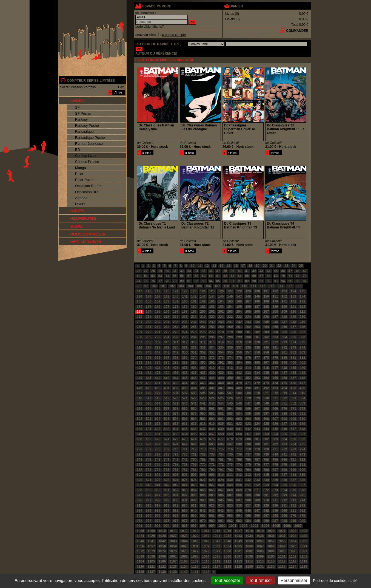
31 (175, 271)
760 (284, 460)
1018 (249, 531)
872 (266, 490)
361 (284, 352)
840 (149, 485)
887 (230, 495)
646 (284, 429)
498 (149, 393)
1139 (173, 572)
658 (221, 434)
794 (248, 470)
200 (203, 312)
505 (212, 393)
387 (176, 363)
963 (230, 516)
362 (293, 352)
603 (239, 419)
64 (240, 276)
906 (230, 500)
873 (275, 490)
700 (257, 444)
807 (194, 475)
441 (149, 378)
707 (149, 449)
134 (293, 291)
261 (239, 327)
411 (221, 368)
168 (257, 301)
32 (182, 271)
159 (176, 301)
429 (212, 373)
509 (248, 393)
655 (194, 434)
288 (139, 337)
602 (230, 419)
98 (139, 286)
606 (266, 419)
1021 (282, 531)
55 (175, 276)
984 (248, 521)
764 (149, 465)
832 (248, 480)
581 (212, 414)
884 (203, 495)
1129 (238, 567)
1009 (151, 531)
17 (243, 266)
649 (139, 434)
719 (257, 449)
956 (167, 516)
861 (167, 490)
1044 (184, 541)
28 (153, 271)
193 (139, 312)
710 (176, 449)
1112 (228, 561)
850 (239, 485)
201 (212, 312)
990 (302, 521)
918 (167, 505)
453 (257, 378)
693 (194, 444)
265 (275, 327)
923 (212, 505)
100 (154, 286)
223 (239, 317)
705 (302, 444)
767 (176, 465)
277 (212, 332)
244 (257, 322)
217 (185, 317)
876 (302, 490)
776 (257, 465)
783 (149, 470)
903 (203, 500)
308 (149, 342)
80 (182, 281)
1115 (260, 561)
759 (275, 460)
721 (275, 449)
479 (149, 388)
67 (261, 276)
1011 (173, 531)
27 (146, 271)
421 (139, 373)
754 (230, 460)
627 (284, 424)
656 (203, 434)
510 (257, 393)
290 (158, 337)
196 (167, 312)
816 (275, 475)
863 (185, 490)
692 (185, 444)
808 (203, 475)
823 (167, 480)
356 (239, 352)
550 (275, 403)
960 (203, 516)
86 (225, 281)
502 (185, 393)
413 (239, 368)
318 (239, 342)
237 (194, 322)
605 (257, 419)
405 (167, 368)
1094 (206, 556)
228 (284, 317)
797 (275, 470)
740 (275, 454)
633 (167, 429)
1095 (217, 556)
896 (139, 500)
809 (212, 475)
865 (203, 490)
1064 (228, 546)
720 (266, 449)
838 (302, 480)
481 (167, 388)
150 (266, 296)
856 (293, 485)
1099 (260, 556)
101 (163, 286)
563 (221, 409)
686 (302, 439)
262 (248, 327)
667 (302, 434)
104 (190, 286)
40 (240, 271)
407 (185, 368)
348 (167, 352)
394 (239, 363)
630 (139, 429)
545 (230, 403)
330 (176, 347)
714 (212, 449)
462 (167, 383)
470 (239, 383)
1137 (151, 572)
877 (139, 495)
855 (284, 485)
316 (221, 342)
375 (239, 358)
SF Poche (83, 113)
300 (248, 337)
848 (221, 485)
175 (149, 307)
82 (196, 281)
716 (230, 449)
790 (212, 470)
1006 (287, 526)
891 (266, 495)
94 (283, 281)
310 (167, 342)
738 (257, 454)
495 (293, 388)
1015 (217, 531)
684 (284, 439)
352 (203, 352)
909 (257, 500)
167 (248, 301)
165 (230, 301)
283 (266, 332)
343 (293, 347)
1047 (217, 541)
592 (139, 419)
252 (158, 327)
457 (293, 378)
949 (275, 511)
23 (286, 266)
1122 (162, 567)
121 (176, 291)
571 (293, 409)
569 (275, 409)
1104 (140, 561)
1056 (140, 546)
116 (299, 286)
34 (196, 271)
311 (176, 342)
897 (149, 500)
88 (240, 281)
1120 (140, 567)
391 (212, 363)
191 (293, 307)
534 (302, 398)
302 (266, 337)
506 (221, 393)
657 (212, 434)
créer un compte (174, 35)
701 (266, 444)
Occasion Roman (89, 186)
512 (275, 393)
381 (293, 358)
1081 (238, 551)
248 (293, 322)
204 (239, 312)
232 (149, 322)
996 (185, 526)
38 (225, 271)
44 (268, 271)
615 (176, 424)
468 (221, 383)
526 (230, 398)
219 (203, 317)
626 (275, 424)
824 (176, 480)
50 (139, 276)
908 (248, 500)
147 (239, 296)
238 (203, 322)
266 (284, 327)
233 (158, 322)
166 (239, 301)
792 (230, 470)
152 (284, 296)
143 (203, 296)
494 (284, 388)
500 (167, 393)
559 (185, 409)
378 (266, 358)
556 (158, 409)
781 (302, 465)
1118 (293, 561)
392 (221, 363)
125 (212, 291)
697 (230, 444)
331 (185, 347)
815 (266, 475)
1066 (249, 546)
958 (185, 516)
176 (158, 307)
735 (230, 454)
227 (275, 317)
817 (284, 475)
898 (158, 500)
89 (247, 281)
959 (194, 516)
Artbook (81, 198)
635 (185, 429)
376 (248, 358)
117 (139, 291)
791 (221, 470)
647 (293, 429)
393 (230, 363)
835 (275, 480)
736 (239, 454)
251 (149, 327)
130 (257, 291)
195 (158, 312)
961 (212, 516)
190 (284, 307)
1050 (249, 541)
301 (257, 337)
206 (257, 312)
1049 (238, 541)
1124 (184, 567)
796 (266, 470)
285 (284, 332)
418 (284, 368)
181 (203, 307)
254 (176, 327)
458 (302, 378)
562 (212, 409)
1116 (271, 561)
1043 (173, 541)
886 (221, 495)
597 (185, 419)
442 (158, 378)
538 (167, 403)
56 (182, 276)
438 (293, 373)
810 (221, 475)
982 (230, 521)
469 (230, 383)
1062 (206, 546)
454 (266, 378)
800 (302, 470)
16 (236, 266)
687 (139, 444)
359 (266, 352)
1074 (162, 551)
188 (266, 307)
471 (248, 383)
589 (284, 414)
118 (149, 291)
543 (212, 403)
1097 (238, 556)
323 (284, 342)
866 (212, 490)
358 (257, 352)
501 (176, 393)
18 (250, 266)
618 (203, 424)
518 (158, 398)
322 (275, 342)
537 (158, 403)
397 (266, 363)
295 (203, 337)
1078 (206, 551)
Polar (79, 174)
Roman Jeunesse (89, 144)
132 (275, 291)
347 (158, 352)
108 (226, 286)
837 (293, 480)
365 (149, 358)
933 (302, 505)
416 (266, 368)
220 (212, 317)
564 (230, 409)
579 (194, 414)
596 (176, 419)
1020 (271, 531)
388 (185, 363)
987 (275, 521)
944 (230, 511)
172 (293, 301)
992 (149, 526)
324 (293, 342)
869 (239, 490)
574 (149, 414)
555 (149, 409)
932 (293, 505)
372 (212, 358)
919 (176, 505)
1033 (238, 536)
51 (146, 276)
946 (248, 511)
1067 (260, 546)
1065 (238, 546)
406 (176, 368)
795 (257, 470)
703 (284, 444)
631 (149, 429)
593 (149, 419)
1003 (254, 526)
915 (139, 505)
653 (176, 434)
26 (139, 271)
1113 (238, 561)
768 (185, 465)
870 (248, 490)
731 (194, 454)
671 (167, 439)
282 (257, 332)
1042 (162, 541)
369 (185, 358)
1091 (173, 556)
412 (230, 368)
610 (302, 419)
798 (284, 470)
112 (262, 286)
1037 (282, 536)
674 (194, 439)
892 (275, 495)
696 (221, 444)
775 (248, 465)
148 (248, 296)
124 (203, 291)
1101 (282, 556)
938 (176, 511)
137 (149, 296)
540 (185, 403)
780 (293, 465)
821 (149, 480)
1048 (228, 541)
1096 (228, 556)
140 (176, 296)
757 (257, 460)
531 (275, 398)
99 (146, 286)
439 (302, 373)
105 (199, 286)
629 (302, 424)
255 (185, 327)
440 (139, 378)
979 (203, 521)
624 (257, 424)
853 (266, 485)
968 (275, 516)
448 (212, 378)
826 (194, 480)
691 (176, 444)
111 (253, 286)
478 (139, 388)
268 (302, 327)
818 (293, 475)
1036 (271, 536)
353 (212, 352)
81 (189, 281)
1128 (228, 567)
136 (139, 296)
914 (302, 500)
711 (185, 449)
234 (167, 322)
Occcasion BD (86, 192)
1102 (293, 556)
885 (212, 495)
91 (261, 281)
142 (194, 296)
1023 (304, 531)
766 (167, 465)
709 (167, 449)
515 (302, 393)
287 (302, 332)
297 (221, 337)
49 (305, 271)
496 (302, 388)
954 (149, 516)
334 (212, 347)
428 (203, 373)
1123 (173, 567)
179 (185, 307)
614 (167, 424)
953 (139, 516)
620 (221, 424)
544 (221, 403)
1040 (140, 541)
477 (302, 383)
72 (297, 276)
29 (160, 271)
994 (167, 526)
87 (232, 281)
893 (284, 495)
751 (203, 460)
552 (293, 403)
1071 (304, 546)
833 (257, 480)
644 (266, 429)
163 (212, 301)
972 (139, 521)
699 (248, 444)
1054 (293, 541)
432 (239, 373)
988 (284, 521)
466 (203, 383)
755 (239, 460)
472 (257, 383)
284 (275, 332)
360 (275, 352)
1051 (260, 541)
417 (275, 368)
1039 (304, 536)
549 (266, 403)
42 (254, 271)
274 (185, 332)
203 (230, 312)
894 (293, 495)
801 (139, 475)
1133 (282, 567)
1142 (206, 572)
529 (257, 398)
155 (139, 301)
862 (176, 490)
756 (248, 460)
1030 (206, 536)
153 (293, 296)
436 (275, 373)
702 (275, 444)
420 (302, 368)
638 (212, 429)
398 (275, 363)
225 (257, 317)
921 (194, 505)
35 (203, 271)
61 (218, 276)
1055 (304, 541)
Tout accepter (227, 580)
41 (247, 271)
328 (158, 347)
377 (257, 358)
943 (221, 511)
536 (149, 403)
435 (266, 373)
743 (302, 454)
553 (302, 403)
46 (283, 271)
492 (266, 388)
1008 (140, 531)
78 (167, 281)
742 (293, 454)
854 (275, 485)
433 (248, 373)
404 (158, 368)
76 (153, 281)
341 (275, 347)
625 (266, 424)
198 (185, 312)
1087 (304, 551)
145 (221, 296)
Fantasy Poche (87, 125)
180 (194, 307)
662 (257, 434)
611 (139, 424)
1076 (184, 551)
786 (176, 470)
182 (212, 307)
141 (185, 296)
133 (284, 291)
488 (230, 388)
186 (248, 307)
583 (230, 414)
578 (185, 414)
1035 (260, 536)
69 (276, 276)
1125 (195, 567)
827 (203, 480)
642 (248, 429)
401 (302, 363)
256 (194, 327)
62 (225, 276)
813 (248, 475)
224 (248, 317)
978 (194, 521)
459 (139, 383)
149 (257, 296)
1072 (140, 551)
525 (221, 398)
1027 (173, 536)
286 (293, 332)
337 (239, 347)
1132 (271, 567)
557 (167, 409)
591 (302, 414)
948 (266, 511)
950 (284, 511)
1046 (206, 541)
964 (239, 516)
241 (230, 322)
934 (139, 511)
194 (149, 312)
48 (297, 271)
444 (176, 378)
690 (167, 444)
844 (185, 485)
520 (176, 398)
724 (302, 449)
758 (266, 460)
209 (284, 312)
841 (158, 485)
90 (254, 281)
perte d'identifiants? (150, 27)
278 (221, 332)
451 (239, 378)
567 (257, 409)
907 (239, 500)
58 (196, 276)
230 (302, 317)
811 (230, 475)
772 (221, 465)
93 (276, 281)
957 (176, 516)
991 (139, 526)
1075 (173, 551)
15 (229, 266)
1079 (217, 551)
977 (185, 521)
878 (149, 495)
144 (212, 296)
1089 (151, 556)
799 (293, 470)
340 (266, 347)
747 (167, 460)
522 (194, 398)
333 (203, 347)
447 (203, 378)
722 (284, 449)
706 (139, 449)
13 (214, 266)
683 (275, 439)
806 (185, 475)
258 (212, 327)
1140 (184, 572)
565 (239, 409)
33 (189, 271)
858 (139, 490)
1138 (162, 572)
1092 (184, 556)
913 (293, 500)
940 (194, 511)
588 (275, 414)
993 (158, 526)
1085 (282, 551)
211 (302, 312)
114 (281, 286)
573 (139, 414)
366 (158, 358)
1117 (282, 561)
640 (230, 429)
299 (239, 337)
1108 (184, 561)
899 (167, 500)
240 (221, 322)
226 (266, 317)
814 (257, 475)
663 (266, 434)
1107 (173, 561)
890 (257, 495)
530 (266, 398)
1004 (265, 526)
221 (221, 317)
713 (203, 449)
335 (221, 347)
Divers (80, 204)
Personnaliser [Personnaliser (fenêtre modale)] (294, 580)
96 (297, 281)
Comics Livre (85, 156)
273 (176, 332)
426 (185, 373)
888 (239, 495)
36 (211, 271)
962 (221, 516)
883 (194, 495)
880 (167, 495)
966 (257, 516)
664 (275, 434)
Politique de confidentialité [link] (335, 581)
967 (266, 516)
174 (139, 307)
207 (266, 312)
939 (185, 511)
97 (305, 281)
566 (248, 409)
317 (230, 342)
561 (203, 409)
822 (158, 480)
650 (149, 434)
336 (230, 347)
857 (302, 485)
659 (230, 434)
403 (149, 368)
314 (203, 342)
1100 (271, 556)
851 (248, 485)
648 (302, 429)
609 (293, 419)
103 (181, 286)
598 (194, 419)
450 (230, 378)
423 (158, 373)
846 (203, 485)
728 (167, 454)
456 (284, 378)
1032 (228, 536)
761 (293, 460)
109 (235, 286)
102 (172, 286)
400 (293, 363)
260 (230, 327)
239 (212, 322)
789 (203, 470)
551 (284, 403)
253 (167, 327)
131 (266, 291)
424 (167, 373)
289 (149, 337)
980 (212, 521)
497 (139, 393)
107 (217, 286)
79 (175, 281)
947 (257, 511)
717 (239, 449)
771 (212, 465)
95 (290, 281)
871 (257, 490)
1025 (151, 536)
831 (239, 480)
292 (176, 337)
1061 (195, 546)
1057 (151, 546)
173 (302, 301)
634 (176, 429)
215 (167, 317)
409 (203, 368)
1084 (271, 551)
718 (248, 449)
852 (257, 485)
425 (176, 373)
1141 (195, 572)
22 (279, 266)
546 (239, 403)
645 (275, 429)
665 (284, 434)
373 (221, 358)
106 (208, 286)
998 (203, 526)
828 (212, 480)
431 (230, 373)
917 (158, 505)
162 (203, 301)
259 (221, 327)
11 (200, 266)
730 (185, 454)
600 (212, 419)
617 (194, 424)
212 (139, 317)
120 (167, 291)
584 (239, 414)
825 (185, 480)
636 (194, 429)
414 (248, 368)
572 (302, 409)
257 (203, 327)
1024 (140, 536)
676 (212, 439)
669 (149, 439)
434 (257, 373)
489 (239, 388)
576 (167, 414)
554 (139, 409)
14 (221, 266)
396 (257, 363)
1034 (249, 536)
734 (221, 454)
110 (244, 286)
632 (158, 429)
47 (290, 271)
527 (239, 398)
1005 (276, 526)
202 (221, 312)
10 (192, 266)
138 (158, 296)
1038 (293, 536)
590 (293, 414)
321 (266, 342)
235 (176, 322)
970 (293, 516)
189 (275, 307)
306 (302, 337)
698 (239, 444)
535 (139, 403)
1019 (260, 531)
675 (203, 439)
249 (302, 322)
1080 (228, 551)
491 (257, 388)
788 (194, 470)
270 (149, 332)
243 (248, 322)
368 (176, 358)
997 (194, 526)
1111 (217, 561)
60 (211, 276)
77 (160, 281)
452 (248, 378)
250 (139, 327)
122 (185, 291)
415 (257, 368)
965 (248, 516)
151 (275, 296)
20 (265, 266)
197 (176, 312)
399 (284, 363)
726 (149, 454)
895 (302, 495)
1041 (151, 541)
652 (167, 434)
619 (212, 424)
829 (221, 480)
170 (275, 301)
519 (167, 398)
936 (158, 511)
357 (248, 352)
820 (139, 480)
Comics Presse (87, 162)
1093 (195, 556)
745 (149, 460)
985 (257, 521)
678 (230, 439)
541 (194, 403)
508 (239, 393)
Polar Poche (85, 180)
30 (167, 271)
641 (239, 429)
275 (194, 332)
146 (230, 296)
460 (149, 383)
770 (203, 465)
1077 (195, 551)
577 (176, 414)
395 (248, 363)
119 (158, 291)
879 (158, 495)
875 (293, 490)
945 (239, 511)
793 (239, 470)
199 (194, 312)
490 (248, 388)
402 (139, 368)
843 (176, 485)
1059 (173, 546)
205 (248, 312)
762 (302, 460)
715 (221, 449)
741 (284, 454)
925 (230, 505)
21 (272, 266)
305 (293, 337)
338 (248, 347)
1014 (206, 531)
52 (153, 276)
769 (194, 465)
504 (203, 393)
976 (176, 521)
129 (248, 291)
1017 (238, 531)
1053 (282, 541)
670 (158, 439)
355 (230, 352)
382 (302, 358)
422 (149, 373)
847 (212, 485)
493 (275, 388)
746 (158, 460)
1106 (162, 561)
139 (167, 296)
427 (194, 373)
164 (221, 301)
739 (266, 454)
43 (261, 271)
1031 (217, 536)
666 (293, 434)
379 (275, 358)
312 (185, 342)
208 (275, 312)
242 (239, 322)
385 (158, 363)
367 (167, 358)
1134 (293, 567)
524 (212, 398)
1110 (206, 561)
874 (284, 490)
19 (257, 266)
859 (149, 490)
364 (139, 358)
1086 (293, 551)
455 (275, 378)
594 (158, 419)
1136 (140, 572)
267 (293, 327)
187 (257, 307)
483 (185, 388)
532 (284, 398)
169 (266, 301)
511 (266, 393)
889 (248, 495)
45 (276, 271)
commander (297, 31)
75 (146, 281)
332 (194, 347)
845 (194, 485)
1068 (271, 546)
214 (158, 317)
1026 (162, 536)
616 (185, 424)
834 (266, 480)
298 (230, 337)
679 (239, 439)
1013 (195, 531)
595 (167, 419)
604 (248, 419)
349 (176, 352)
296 (212, 337)
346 (149, 352)
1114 (249, 561)
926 (239, 505)
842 (167, 485)
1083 (260, 551)
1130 (249, 567)
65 (247, 276)
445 (185, 378)
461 (158, 383)
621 (230, 424)
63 (232, 276)
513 (284, 393)
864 (194, 490)
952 (302, 511)
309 (158, 342)
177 (167, 307)
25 (301, 266)
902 (194, 500)
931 (284, 505)
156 (149, 301)
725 (139, 454)
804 (167, 475)
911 (275, 500)
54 (167, 276)
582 (221, 414)
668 (139, 439)
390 (203, 363)
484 (194, 388)
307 (139, 342)
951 (293, 511)
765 (158, 465)
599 (203, 419)
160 (185, 301)
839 (139, 485)
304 (284, 337)
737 (248, 454)
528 (248, 398)
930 (275, 505)
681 (257, 439)
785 (167, 470)
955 (158, 516)
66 (254, 276)
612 (149, 424)
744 (139, 460)
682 (266, 439)
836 (284, 480)
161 (194, 301)
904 (212, 500)
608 (284, 419)
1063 (217, 546)
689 (158, 444)
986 (266, 521)
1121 (151, 567)
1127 (217, 567)
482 (176, 388)
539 (176, 403)
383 (139, 363)
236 (185, 322)
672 (176, 439)
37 (218, 271)
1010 (162, 531)
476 (293, 383)
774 (239, 465)
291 (167, 337)
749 (185, 460)
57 (189, 276)
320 (257, 342)
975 (167, 521)
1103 (304, 556)
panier (237, 6)
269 (139, 332)
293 (185, 337)
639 (221, 429)
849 (230, 485)
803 (158, 475)
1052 (271, 541)
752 (212, 460)
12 (207, 266)
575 (158, 414)
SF (77, 107)
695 (212, 444)
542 (203, 403)
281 (248, 332)
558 (176, 409)
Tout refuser (260, 580)
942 (212, 511)
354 (221, 352)
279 (230, 332)
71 (290, 276)
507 (230, 393)
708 (158, 449)
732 (203, 454)
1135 (304, 567)
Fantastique (84, 132)
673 (185, 439)
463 (176, 383)
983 (239, 521)
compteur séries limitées (91, 81)
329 (167, 347)
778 (275, 465)
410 (212, 368)
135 (302, 291)
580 (203, 414)
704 (293, 444)
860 (158, 490)
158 (167, 301)
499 (158, 393)
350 (185, 352)
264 (266, 327)
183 (221, 307)
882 (185, 495)
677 (221, 439)
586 (257, 414)
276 (203, 332)
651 (158, 434)
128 (239, 291)
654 (185, 434)
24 (294, 266)
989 (293, 521)
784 (158, 470)
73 (305, 276)
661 (248, 434)
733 (212, 454)
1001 (233, 526)
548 (257, 403)
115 (290, 286)
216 (176, 317)
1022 (293, 531)
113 (272, 286)
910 (266, 500)
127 (230, 291)
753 (221, 460)
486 (212, 388)
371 (203, 358)
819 (302, 475)
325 (302, 342)
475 (284, 383)
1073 (151, 551)
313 (194, 342)
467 (212, 383)
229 (293, 317)
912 (284, 500)
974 (158, 521)
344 (302, 347)
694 (203, 444)
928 (257, 505)
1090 (162, 556)
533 (293, 398)
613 (158, 424)
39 (232, 271)
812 (239, 475)
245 (266, 322)
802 (149, 475)
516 (139, 398)
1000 (222, 526)
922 (203, 505)
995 (176, 526)
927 (248, 505)
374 (230, 358)
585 (248, 414)
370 (194, 358)
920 (185, 505)
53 (160, 276)
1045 (195, 541)
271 (158, 332)
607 (275, 419)
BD (78, 150)
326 (139, 347)
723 (293, 449)
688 (149, 444)
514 (293, 393)
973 (149, 521)
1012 (184, 531)
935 (149, 511)
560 (194, 409)
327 (149, 347)
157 (158, 301)
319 (248, 342)
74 (139, 281)
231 (139, 322)
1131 (260, 567)
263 (257, 327)
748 (176, 460)
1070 (293, 546)
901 (185, 500)
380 (284, 358)
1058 (162, 546)
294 (194, 337)
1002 (244, 526)
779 (284, 465)
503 (194, 393)
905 (221, 500)
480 (158, 388)
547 (248, 403)
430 (221, 373)
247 (284, 322)
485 (203, 388)
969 (284, 516)
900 (176, 500)
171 (284, 301)
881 (176, 495)
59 (203, 276)
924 (221, 505)
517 (149, 398)
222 (230, 317)
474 (275, 383)
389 (194, 363)
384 (149, 363)
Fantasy (81, 119)
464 (185, 383)
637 (203, 429)
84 (211, 281)
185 (239, 307)
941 (203, 511)
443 (167, 378)
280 (239, 332)
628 (293, 424)
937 (167, 511)
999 (212, 526)
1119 (304, 561)
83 (203, 281)
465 (194, 383)
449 (221, 378)
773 (230, 465)
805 (176, 475)
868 (230, 490)
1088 (140, 556)
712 (194, 449)
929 (266, 505)
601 (221, 419)
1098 (249, 556)
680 (248, 439)
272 (167, 332)
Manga (81, 168)
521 (185, 398)
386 (167, 363)
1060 (184, 546)
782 (139, 470)
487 (221, 388)
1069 (282, 546)
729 (176, 454)
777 (266, 465)
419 (293, 368)
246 (275, 322)
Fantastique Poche (90, 138)
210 (293, 312)
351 (194, 352)
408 (194, 368)
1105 (151, 561)
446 (194, 378)
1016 (228, 531)
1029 (195, 536)
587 (266, 414)
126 (221, 291)
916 (149, 505)
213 (149, 317)
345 (139, 352)
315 (212, 342)
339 (257, 347)
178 (176, 307)
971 (302, 516)
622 (239, 424)
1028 (184, 536)
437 (284, 373)
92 (268, 281)
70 (283, 276)
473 (266, 383)
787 (185, 470)
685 (293, 439)
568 (266, 409)
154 (302, 296)
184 (230, 307)
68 (268, 276)
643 (257, 429)
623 (248, 424)
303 (275, 337)
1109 (195, 561)
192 (302, 307)
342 (284, 347)
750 (194, 460)
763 (139, 465)
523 (203, 398)
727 (158, 454)
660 (239, 434)
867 (221, 490)
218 (194, 317)
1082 (249, 551)
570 (284, 409)
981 (221, 521)
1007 (298, 526)
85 (218, 281)
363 (302, 352)
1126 (206, 567)
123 (194, 291)
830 (230, 480)
